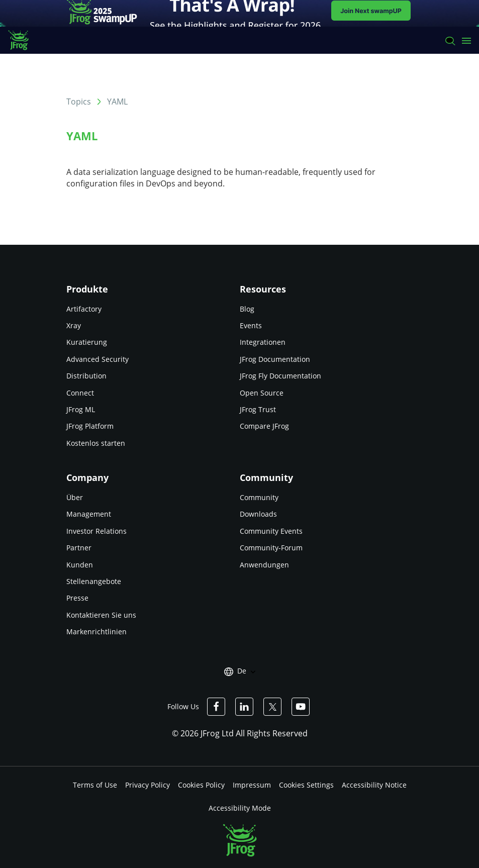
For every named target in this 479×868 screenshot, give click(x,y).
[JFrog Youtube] (301, 707)
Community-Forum (271, 548)
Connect (80, 393)
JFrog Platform (90, 426)
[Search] (450, 40)
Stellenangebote (94, 581)
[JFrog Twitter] (272, 707)
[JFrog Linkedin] (244, 707)
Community (259, 497)
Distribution (86, 376)
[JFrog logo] (23, 40)
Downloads (258, 514)
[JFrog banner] (240, 13)
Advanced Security (98, 359)
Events (251, 325)
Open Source (262, 393)
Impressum (252, 785)
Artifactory (84, 309)
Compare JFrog (264, 426)
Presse (77, 598)
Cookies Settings (306, 785)
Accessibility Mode (240, 808)
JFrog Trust (258, 409)
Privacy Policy (148, 785)
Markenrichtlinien (97, 632)
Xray (74, 325)
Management (89, 514)
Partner (79, 548)
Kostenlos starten (96, 443)
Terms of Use (95, 785)
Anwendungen (264, 565)
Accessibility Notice (374, 785)
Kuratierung (87, 342)
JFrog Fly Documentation (280, 376)
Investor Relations (97, 531)
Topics (79, 102)
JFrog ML (81, 409)
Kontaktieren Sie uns (101, 615)
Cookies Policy (201, 785)
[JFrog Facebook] (216, 707)
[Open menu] (466, 40)
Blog (247, 309)
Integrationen (263, 342)
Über (75, 497)
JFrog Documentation (275, 359)
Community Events (271, 531)
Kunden (80, 565)
